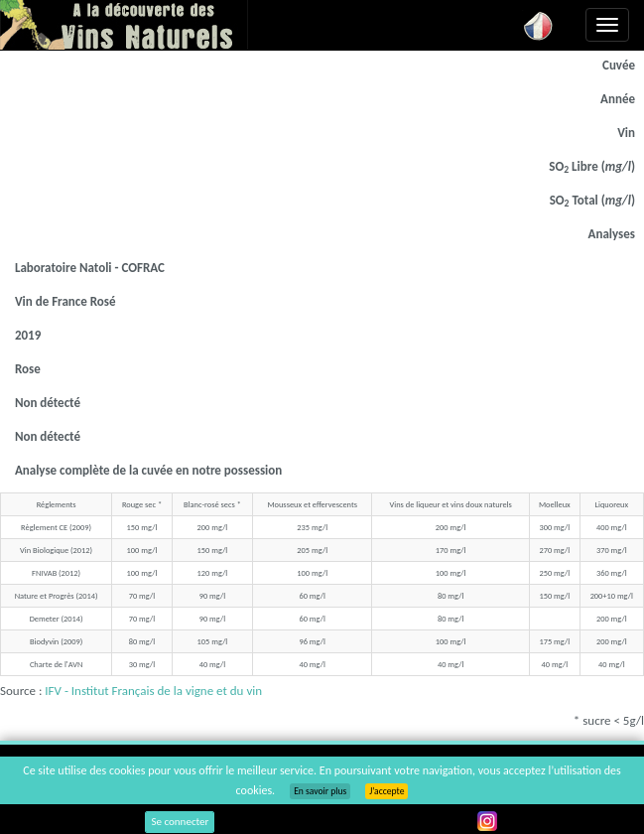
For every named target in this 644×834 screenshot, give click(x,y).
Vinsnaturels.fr (124, 25)
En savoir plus (320, 791)
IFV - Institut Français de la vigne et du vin (153, 691)
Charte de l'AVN (56, 664)
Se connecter (180, 822)
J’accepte (386, 791)
